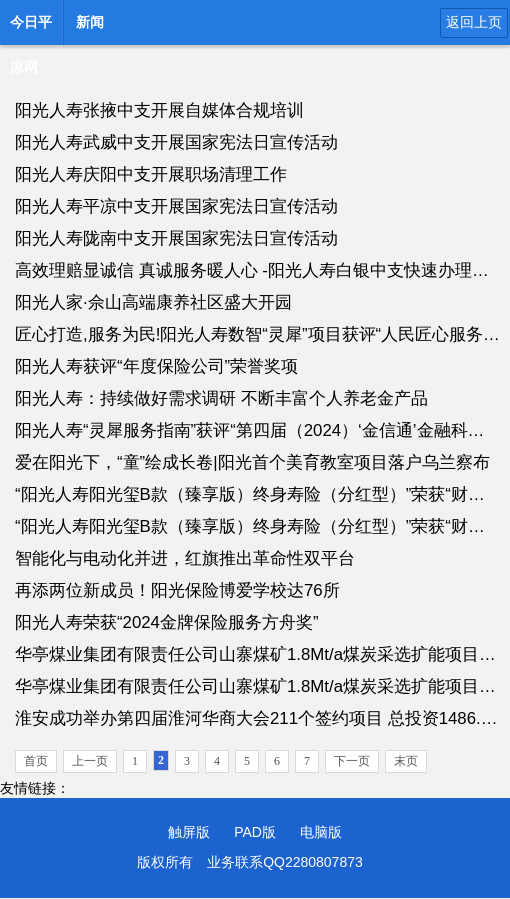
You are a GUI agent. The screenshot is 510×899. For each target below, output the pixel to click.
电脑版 (321, 832)
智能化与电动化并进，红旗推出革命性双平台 (185, 558)
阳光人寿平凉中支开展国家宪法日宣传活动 (176, 206)
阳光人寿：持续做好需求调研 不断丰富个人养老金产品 (221, 398)
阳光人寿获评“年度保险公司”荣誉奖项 (156, 366)
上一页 (90, 761)
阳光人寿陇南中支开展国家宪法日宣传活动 (176, 238)
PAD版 (255, 832)
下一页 (352, 761)
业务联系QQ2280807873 (285, 862)
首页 (36, 761)
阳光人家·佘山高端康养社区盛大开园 (153, 302)
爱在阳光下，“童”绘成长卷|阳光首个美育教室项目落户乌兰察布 (252, 462)
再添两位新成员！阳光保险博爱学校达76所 (177, 590)
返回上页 (474, 22)
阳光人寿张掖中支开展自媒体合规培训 (159, 110)
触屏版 (189, 832)
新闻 (90, 22)
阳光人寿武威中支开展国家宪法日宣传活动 (176, 142)
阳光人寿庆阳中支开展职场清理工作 (151, 174)
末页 (406, 761)
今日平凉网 (31, 28)
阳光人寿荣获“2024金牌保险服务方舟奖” (167, 622)
